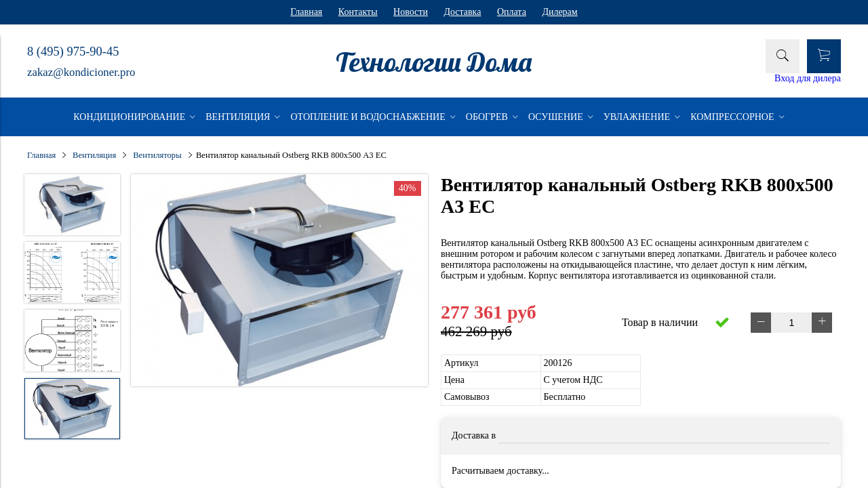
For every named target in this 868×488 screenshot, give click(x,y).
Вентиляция (94, 155)
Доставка (462, 12)
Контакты (358, 12)
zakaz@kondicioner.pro (81, 72)
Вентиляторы (157, 155)
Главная (306, 12)
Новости (411, 12)
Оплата (512, 12)
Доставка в (474, 435)
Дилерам (559, 12)
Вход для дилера (808, 78)
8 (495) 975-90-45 (73, 52)
